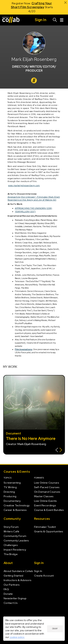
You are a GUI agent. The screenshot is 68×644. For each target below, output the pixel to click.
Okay (55, 629)
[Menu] (62, 20)
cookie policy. (17, 637)
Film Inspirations (24, 349)
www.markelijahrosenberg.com (24, 186)
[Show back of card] (59, 450)
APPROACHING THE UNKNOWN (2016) (33, 208)
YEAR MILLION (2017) (25, 212)
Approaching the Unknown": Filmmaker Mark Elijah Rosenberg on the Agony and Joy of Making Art (34, 199)
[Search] (55, 20)
